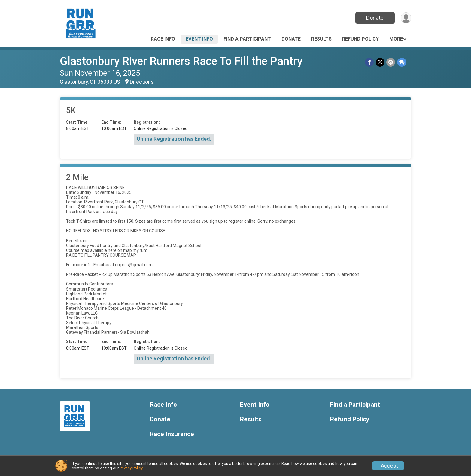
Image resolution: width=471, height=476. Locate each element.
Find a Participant (247, 39)
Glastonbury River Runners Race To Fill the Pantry (181, 61)
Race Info (163, 39)
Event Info (199, 39)
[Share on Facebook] (370, 62)
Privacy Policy (131, 468)
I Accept (388, 466)
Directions (142, 82)
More (396, 39)
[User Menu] (406, 18)
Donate (375, 18)
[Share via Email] (391, 62)
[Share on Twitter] (380, 62)
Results (321, 39)
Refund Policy (360, 39)
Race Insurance (172, 434)
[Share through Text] (402, 62)
